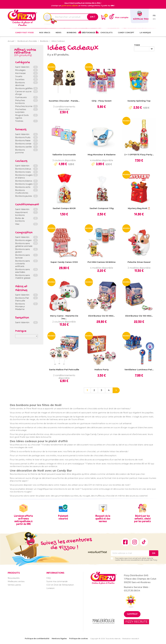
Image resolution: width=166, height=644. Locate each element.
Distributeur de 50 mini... (102, 316)
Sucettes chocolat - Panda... (64, 101)
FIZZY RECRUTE (136, 622)
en (154, 19)
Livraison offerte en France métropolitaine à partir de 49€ (23, 520)
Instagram (135, 542)
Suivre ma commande (57, 581)
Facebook (125, 542)
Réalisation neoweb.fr (131, 639)
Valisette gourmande (64, 155)
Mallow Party (102, 370)
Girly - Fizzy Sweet (102, 101)
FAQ (49, 578)
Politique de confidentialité (37, 639)
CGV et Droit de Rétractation (60, 585)
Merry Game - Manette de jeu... (64, 317)
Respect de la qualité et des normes (103, 519)
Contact (132, 614)
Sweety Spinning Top (139, 101)
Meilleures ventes (16, 581)
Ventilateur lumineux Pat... (139, 370)
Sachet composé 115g (102, 208)
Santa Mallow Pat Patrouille (64, 370)
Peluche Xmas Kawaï (139, 262)
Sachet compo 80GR (64, 208)
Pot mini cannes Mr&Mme (102, 262)
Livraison (50, 588)
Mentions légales (59, 639)
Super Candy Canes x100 (64, 262)
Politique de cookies (79, 639)
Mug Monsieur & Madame (102, 155)
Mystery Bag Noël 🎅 (139, 208)
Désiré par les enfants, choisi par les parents (143, 519)
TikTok (144, 542)
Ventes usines (14, 585)
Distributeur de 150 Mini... (139, 316)
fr (154, 16)
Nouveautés (14, 578)
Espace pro (141, 19)
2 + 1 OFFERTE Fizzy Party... (139, 155)
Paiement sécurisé (63, 517)
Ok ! (93, 17)
